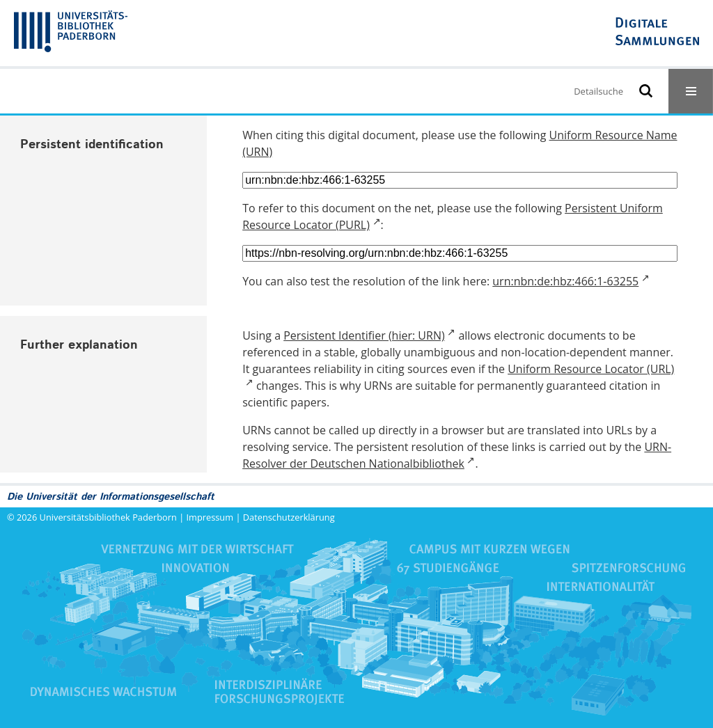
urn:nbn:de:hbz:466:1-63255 (565, 281)
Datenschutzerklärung (289, 517)
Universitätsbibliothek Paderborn (108, 517)
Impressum (210, 517)
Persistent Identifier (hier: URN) (364, 335)
